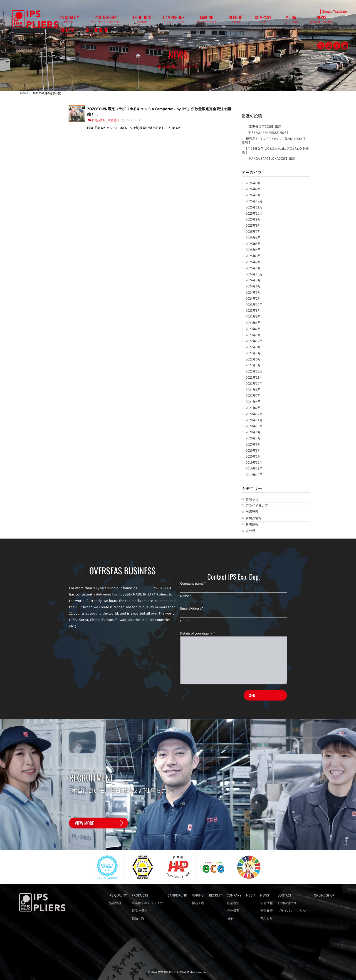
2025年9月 (253, 219)
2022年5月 (253, 359)
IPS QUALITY (79, 21)
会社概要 (233, 911)
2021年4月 (253, 402)
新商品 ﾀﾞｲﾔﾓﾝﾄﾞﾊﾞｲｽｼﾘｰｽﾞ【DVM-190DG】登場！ (274, 141)
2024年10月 (254, 274)
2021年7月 (253, 396)
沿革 (230, 918)
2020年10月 (254, 426)
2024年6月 (253, 286)
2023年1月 (253, 335)
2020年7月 (253, 438)
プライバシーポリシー (293, 911)
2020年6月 (253, 445)
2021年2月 (253, 408)
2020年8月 (253, 432)
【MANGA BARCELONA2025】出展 (270, 159)
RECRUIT (201, 21)
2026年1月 (253, 195)
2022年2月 (253, 365)
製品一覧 (138, 918)
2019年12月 (254, 463)
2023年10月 (254, 305)
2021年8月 (253, 390)
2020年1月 (253, 457)
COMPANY (219, 21)
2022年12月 (254, 341)
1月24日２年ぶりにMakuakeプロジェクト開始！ (275, 151)
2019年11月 (254, 469)
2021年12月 (254, 371)
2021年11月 (254, 378)
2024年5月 (253, 293)
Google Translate (334, 10)
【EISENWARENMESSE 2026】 (268, 133)
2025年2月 (253, 262)
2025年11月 (254, 207)
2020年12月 (254, 414)
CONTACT (281, 21)
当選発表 (252, 512)
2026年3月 (253, 183)
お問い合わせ (287, 903)
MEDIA (238, 21)
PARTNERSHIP (107, 21)
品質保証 (115, 903)
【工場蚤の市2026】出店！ (265, 127)
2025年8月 (253, 226)
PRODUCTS (135, 21)
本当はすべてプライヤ (147, 903)
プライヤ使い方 (257, 506)
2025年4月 (253, 250)
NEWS (259, 21)
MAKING (181, 21)
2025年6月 (253, 238)
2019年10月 (254, 475)
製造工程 (198, 903)
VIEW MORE (84, 824)
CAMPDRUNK (157, 21)
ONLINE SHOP (303, 21)
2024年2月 (253, 299)
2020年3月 (253, 451)
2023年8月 (253, 311)
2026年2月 (253, 189)
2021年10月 (254, 384)
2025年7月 (253, 232)
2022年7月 (253, 353)
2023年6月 (253, 317)
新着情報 (117, 121)
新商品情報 (100, 121)
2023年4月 (253, 323)
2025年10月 (254, 214)
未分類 (250, 531)
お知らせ (252, 499)
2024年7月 (253, 280)
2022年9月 (253, 347)
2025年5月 (253, 244)
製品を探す (140, 911)
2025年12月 (254, 201)
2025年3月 (253, 256)
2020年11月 (254, 420)
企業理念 (233, 903)
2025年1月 (253, 268)
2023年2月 (253, 329)
